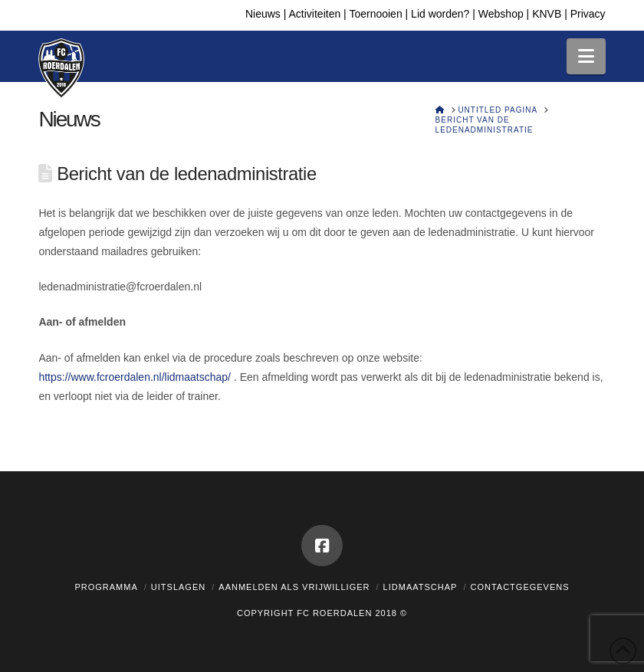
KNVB (547, 14)
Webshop (501, 14)
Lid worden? (440, 14)
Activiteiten (315, 14)
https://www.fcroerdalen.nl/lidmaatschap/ (135, 377)
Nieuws (263, 14)
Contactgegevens (519, 587)
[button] (586, 56)
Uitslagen (178, 587)
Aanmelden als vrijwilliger (294, 587)
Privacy (588, 14)
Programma (106, 587)
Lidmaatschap (421, 587)
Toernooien (375, 14)
